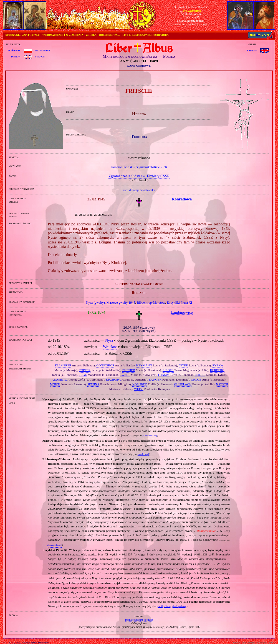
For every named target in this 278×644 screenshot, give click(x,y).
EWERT (125, 375)
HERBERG (217, 370)
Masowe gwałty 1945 (121, 303)
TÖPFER (85, 370)
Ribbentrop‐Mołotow (151, 303)
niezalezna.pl (143, 454)
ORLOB (196, 379)
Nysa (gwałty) (95, 303)
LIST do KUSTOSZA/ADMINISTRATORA (145, 35)
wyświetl (14, 50)
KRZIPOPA (113, 379)
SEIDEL (200, 375)
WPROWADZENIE (53, 35)
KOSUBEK (140, 384)
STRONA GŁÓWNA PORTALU (23, 35)
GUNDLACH (183, 384)
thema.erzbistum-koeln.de (139, 620)
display (16, 56)
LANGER (155, 379)
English (252, 50)
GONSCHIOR (105, 365)
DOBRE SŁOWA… (110, 35)
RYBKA (218, 365)
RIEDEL (168, 370)
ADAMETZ (59, 379)
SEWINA (93, 384)
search (40, 56)
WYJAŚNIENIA (75, 35)
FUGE (83, 375)
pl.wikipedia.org (150, 436)
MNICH (55, 384)
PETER (183, 365)
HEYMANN (144, 365)
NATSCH (222, 384)
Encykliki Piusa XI (179, 303)
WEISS (139, 389)
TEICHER (128, 370)
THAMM (164, 375)
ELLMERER (63, 365)
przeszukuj (43, 50)
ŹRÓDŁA (91, 35)
